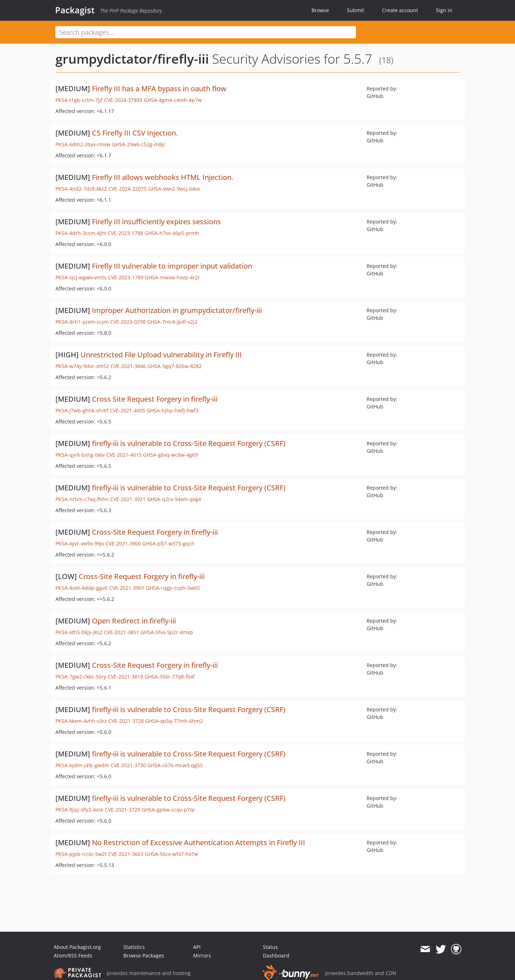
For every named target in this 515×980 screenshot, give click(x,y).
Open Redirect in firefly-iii (134, 621)
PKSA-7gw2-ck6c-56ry (81, 677)
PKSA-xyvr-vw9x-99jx (80, 543)
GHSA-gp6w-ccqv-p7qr (168, 810)
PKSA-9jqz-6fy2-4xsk (79, 810)
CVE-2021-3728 (126, 721)
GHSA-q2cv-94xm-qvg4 (174, 499)
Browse (320, 10)
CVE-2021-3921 (128, 499)
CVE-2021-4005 (127, 410)
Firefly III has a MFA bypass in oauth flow (159, 89)
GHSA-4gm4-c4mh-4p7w (173, 100)
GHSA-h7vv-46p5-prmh (172, 233)
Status (270, 947)
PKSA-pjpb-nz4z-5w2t (81, 854)
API (197, 947)
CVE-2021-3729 (122, 810)
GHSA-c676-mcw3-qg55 (175, 765)
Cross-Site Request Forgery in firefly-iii (155, 532)
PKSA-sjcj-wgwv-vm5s (81, 277)
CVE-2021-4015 (124, 455)
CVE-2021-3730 (128, 765)
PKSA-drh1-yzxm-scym (82, 322)
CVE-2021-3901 (127, 588)
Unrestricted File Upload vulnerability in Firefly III (161, 355)
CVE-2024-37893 (123, 100)
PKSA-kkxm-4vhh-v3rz (81, 721)
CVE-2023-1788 (125, 233)
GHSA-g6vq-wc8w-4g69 (170, 455)
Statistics (134, 947)
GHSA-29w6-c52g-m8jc (139, 144)
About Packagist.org (77, 947)
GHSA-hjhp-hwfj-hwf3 (173, 410)
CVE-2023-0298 (128, 322)
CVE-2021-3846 (128, 366)
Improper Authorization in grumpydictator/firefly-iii (177, 310)
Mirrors (202, 955)
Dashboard (276, 955)
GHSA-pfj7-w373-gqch (168, 543)
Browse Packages (144, 955)
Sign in (444, 10)
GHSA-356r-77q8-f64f (170, 677)
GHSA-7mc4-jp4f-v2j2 (172, 322)
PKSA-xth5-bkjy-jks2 (79, 632)
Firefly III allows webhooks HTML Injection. (163, 177)
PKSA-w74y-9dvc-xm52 (82, 366)
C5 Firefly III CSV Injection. (135, 133)
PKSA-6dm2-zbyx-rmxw (83, 144)
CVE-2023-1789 (126, 277)
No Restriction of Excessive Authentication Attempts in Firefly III (198, 842)
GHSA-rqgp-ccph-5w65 (173, 588)
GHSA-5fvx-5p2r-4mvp (167, 632)
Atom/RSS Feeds (73, 955)
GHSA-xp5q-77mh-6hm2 (174, 721)
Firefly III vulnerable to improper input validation (172, 266)
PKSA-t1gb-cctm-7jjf (79, 100)
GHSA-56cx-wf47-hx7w (171, 854)
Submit (355, 10)
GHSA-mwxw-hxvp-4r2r (172, 277)
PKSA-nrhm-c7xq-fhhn (82, 499)
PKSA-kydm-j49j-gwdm (82, 765)
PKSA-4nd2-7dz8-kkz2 (81, 189)
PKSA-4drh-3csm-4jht (81, 233)
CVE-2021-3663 (126, 854)
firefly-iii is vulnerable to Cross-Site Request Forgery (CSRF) (189, 443)
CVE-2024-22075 (127, 189)
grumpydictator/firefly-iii (132, 59)
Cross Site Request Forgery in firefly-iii (155, 399)
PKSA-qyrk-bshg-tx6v (80, 455)
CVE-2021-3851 (121, 632)
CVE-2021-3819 (125, 677)
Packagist (75, 10)
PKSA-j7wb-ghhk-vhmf (82, 410)
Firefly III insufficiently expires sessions (156, 222)
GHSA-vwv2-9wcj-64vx (174, 189)
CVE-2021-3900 (123, 543)
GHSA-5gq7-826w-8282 (175, 366)
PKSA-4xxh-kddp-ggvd (82, 588)
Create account (400, 10)
